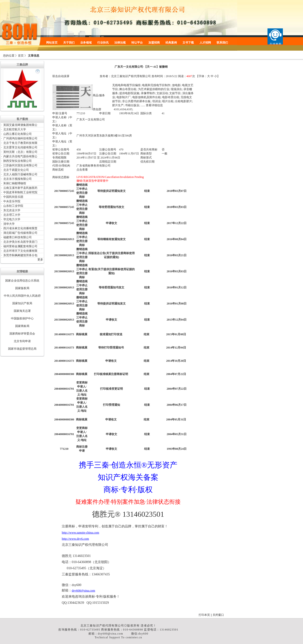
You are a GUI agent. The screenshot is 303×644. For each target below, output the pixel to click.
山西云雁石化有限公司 (18, 134)
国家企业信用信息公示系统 (22, 281)
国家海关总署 (22, 311)
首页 (21, 56)
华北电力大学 (12, 219)
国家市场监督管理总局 (22, 349)
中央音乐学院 (12, 201)
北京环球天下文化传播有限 (20, 251)
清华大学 (9, 224)
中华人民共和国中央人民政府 (22, 296)
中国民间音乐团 (13, 197)
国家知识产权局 (22, 303)
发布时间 (157, 76)
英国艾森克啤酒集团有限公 (20, 125)
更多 (40, 260)
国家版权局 (22, 288)
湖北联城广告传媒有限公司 (20, 233)
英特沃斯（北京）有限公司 (20, 152)
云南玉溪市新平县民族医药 (20, 188)
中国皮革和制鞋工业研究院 (20, 192)
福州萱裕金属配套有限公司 (20, 246)
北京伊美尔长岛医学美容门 (20, 242)
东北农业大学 (12, 210)
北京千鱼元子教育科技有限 (20, 143)
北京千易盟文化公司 (16, 170)
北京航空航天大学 (15, 129)
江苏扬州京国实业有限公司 (20, 165)
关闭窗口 (218, 615)
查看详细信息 (154, 105)
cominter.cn (134, 637)
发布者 (104, 76)
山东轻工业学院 (13, 206)
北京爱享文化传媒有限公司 (20, 147)
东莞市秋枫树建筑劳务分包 (20, 255)
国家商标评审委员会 (22, 334)
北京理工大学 (12, 215)
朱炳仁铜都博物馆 (15, 183)
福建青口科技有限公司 (18, 237)
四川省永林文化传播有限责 (20, 228)
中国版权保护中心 (22, 318)
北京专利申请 (22, 341)
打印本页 (204, 615)
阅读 (181, 76)
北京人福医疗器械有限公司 (20, 174)
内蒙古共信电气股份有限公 (20, 156)
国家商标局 (22, 326)
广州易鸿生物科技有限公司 (20, 138)
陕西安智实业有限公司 (18, 161)
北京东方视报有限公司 (18, 179)
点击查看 (82, 170)
